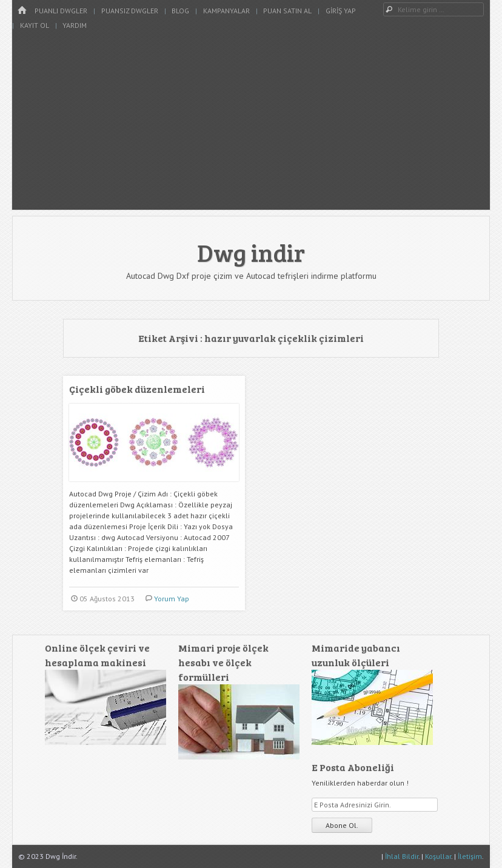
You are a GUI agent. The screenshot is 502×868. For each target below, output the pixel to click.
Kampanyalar (226, 11)
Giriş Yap (341, 11)
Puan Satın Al (287, 11)
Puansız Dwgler (130, 11)
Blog (180, 11)
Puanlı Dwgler (61, 11)
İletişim (470, 856)
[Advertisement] (251, 125)
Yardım (75, 25)
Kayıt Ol (35, 25)
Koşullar (438, 856)
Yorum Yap (172, 599)
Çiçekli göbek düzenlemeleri (137, 389)
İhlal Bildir (402, 856)
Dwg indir (251, 252)
